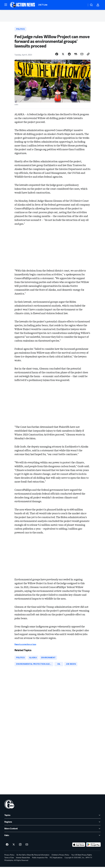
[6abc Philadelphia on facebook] (7, 846)
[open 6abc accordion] (52, 836)
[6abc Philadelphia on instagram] (20, 846)
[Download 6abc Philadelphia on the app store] (79, 846)
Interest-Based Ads (23, 859)
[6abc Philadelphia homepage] (23, 5)
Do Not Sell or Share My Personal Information (33, 856)
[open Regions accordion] (52, 823)
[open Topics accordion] (52, 816)
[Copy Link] (88, 55)
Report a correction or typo (25, 645)
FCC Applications (56, 859)
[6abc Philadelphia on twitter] (14, 846)
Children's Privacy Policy (60, 856)
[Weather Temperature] (83, 5)
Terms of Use (9, 859)
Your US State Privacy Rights (82, 856)
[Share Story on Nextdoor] (76, 55)
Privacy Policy (9, 856)
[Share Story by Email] (82, 55)
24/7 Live (43, 5)
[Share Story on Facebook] (57, 55)
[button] (6, 5)
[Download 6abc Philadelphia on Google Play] (93, 846)
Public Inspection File (40, 859)
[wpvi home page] (9, 805)
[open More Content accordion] (52, 830)
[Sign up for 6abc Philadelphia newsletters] (27, 846)
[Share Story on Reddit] (69, 55)
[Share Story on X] (63, 55)
